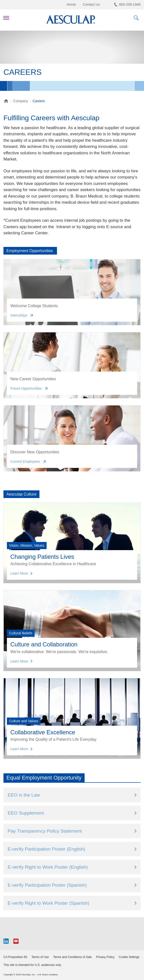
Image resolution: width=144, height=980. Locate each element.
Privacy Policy (105, 957)
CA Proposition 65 (15, 957)
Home (71, 4)
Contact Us (91, 4)
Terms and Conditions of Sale (72, 957)
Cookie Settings (129, 957)
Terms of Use (40, 957)
